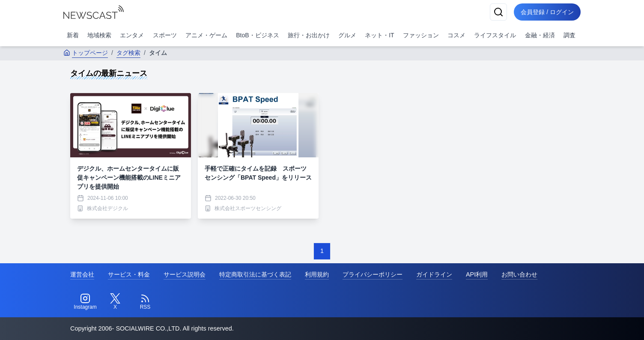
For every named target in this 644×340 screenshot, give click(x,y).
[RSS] (145, 302)
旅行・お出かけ (309, 35)
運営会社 (82, 274)
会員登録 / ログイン (547, 12)
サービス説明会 (185, 274)
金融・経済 (540, 35)
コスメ (456, 35)
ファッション (421, 35)
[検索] (498, 12)
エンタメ (132, 35)
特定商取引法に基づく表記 (255, 274)
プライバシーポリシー (373, 274)
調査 (569, 35)
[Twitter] (115, 302)
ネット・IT (379, 35)
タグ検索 (128, 53)
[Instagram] (85, 302)
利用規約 (317, 274)
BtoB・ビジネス (257, 35)
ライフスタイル (495, 35)
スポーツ (165, 35)
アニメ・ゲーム (206, 35)
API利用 (477, 274)
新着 (73, 35)
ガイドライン (434, 274)
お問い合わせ (519, 274)
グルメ (347, 35)
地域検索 (99, 35)
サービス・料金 (129, 274)
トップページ (86, 53)
